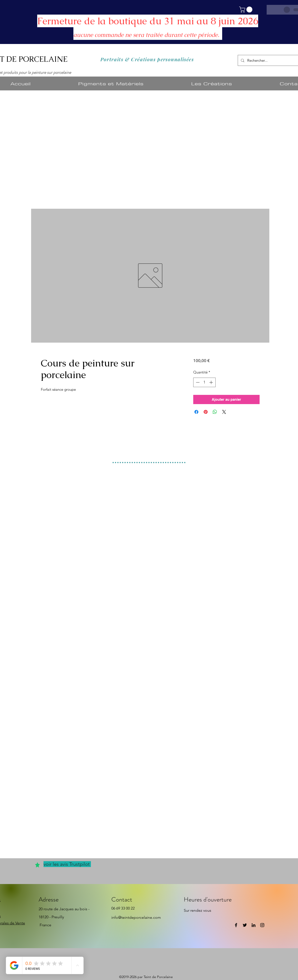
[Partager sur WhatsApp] (215, 412)
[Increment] (212, 382)
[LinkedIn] (254, 925)
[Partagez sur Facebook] (196, 412)
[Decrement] (197, 382)
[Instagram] (262, 925)
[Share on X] (224, 412)
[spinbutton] (204, 382)
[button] (246, 9)
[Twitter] (245, 925)
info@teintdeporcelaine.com (136, 917)
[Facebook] (236, 925)
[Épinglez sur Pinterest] (206, 412)
